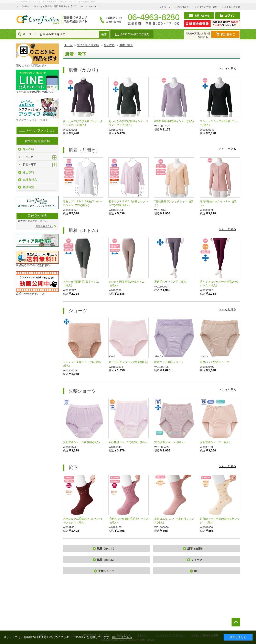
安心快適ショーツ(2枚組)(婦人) (81, 442)
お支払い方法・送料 (207, 7)
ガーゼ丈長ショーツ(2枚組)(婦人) (128, 362)
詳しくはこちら (122, 637)
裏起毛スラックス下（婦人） (172, 282)
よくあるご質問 (232, 7)
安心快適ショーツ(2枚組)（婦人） (129, 442)
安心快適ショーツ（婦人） (170, 442)
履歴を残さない (44, 226)
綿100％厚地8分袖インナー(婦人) (174, 121)
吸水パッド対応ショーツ (169, 362)
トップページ (164, 7)
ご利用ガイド (184, 7)
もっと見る (228, 69)
